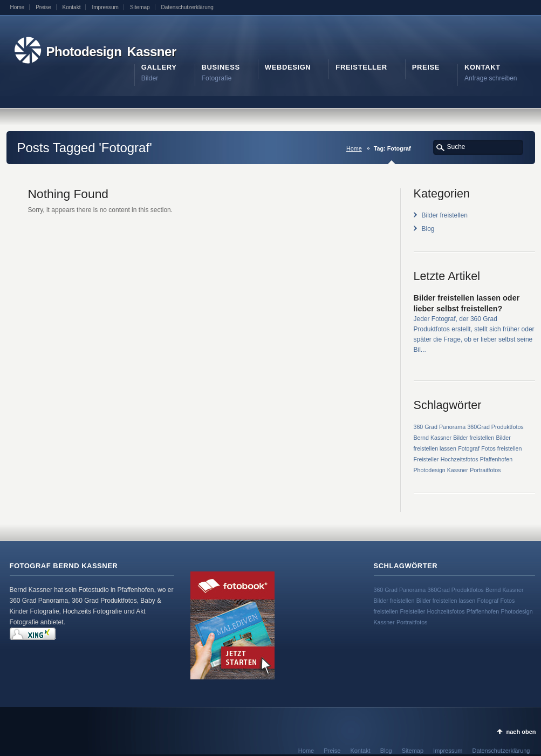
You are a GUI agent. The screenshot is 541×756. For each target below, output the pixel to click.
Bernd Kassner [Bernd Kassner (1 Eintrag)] (433, 438)
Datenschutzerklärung (187, 7)
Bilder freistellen (445, 215)
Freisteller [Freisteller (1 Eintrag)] (426, 459)
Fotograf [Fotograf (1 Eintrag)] (469, 448)
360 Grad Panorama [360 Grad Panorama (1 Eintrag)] (440, 427)
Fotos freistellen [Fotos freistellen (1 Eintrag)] (501, 448)
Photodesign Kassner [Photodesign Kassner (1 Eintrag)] (441, 470)
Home (18, 7)
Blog (428, 229)
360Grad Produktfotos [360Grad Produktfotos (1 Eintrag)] (495, 427)
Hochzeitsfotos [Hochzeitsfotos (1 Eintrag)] (460, 459)
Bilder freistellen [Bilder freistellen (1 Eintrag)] (474, 438)
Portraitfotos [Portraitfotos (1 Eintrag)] (485, 470)
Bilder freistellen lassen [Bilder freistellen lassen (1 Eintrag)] (446, 601)
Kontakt (72, 7)
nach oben (521, 732)
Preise (43, 7)
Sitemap (140, 7)
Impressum (105, 7)
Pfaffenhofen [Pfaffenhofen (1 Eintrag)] (496, 459)
